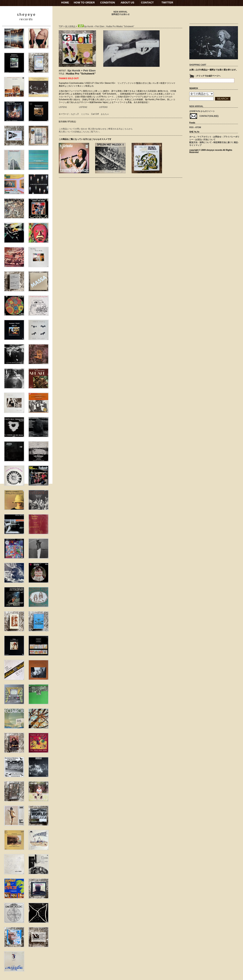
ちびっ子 (75, 114)
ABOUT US (127, 3)
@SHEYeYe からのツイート (202, 111)
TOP (61, 26)
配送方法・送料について (200, 142)
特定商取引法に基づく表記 (226, 142)
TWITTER (167, 3)
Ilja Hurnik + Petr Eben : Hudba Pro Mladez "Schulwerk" (106, 26)
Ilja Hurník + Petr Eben (82, 71)
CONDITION (108, 3)
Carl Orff (95, 114)
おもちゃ (105, 114)
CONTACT (147, 3)
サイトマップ (195, 145)
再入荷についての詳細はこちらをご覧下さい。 (80, 132)
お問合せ (217, 137)
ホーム (192, 137)
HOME (65, 3)
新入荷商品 (70, 26)
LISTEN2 (83, 107)
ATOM (198, 127)
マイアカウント (204, 137)
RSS (191, 127)
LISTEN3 (103, 107)
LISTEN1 (63, 107)
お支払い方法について (205, 140)
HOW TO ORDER (84, 3)
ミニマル (85, 114)
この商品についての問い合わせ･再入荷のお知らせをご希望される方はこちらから (96, 129)
